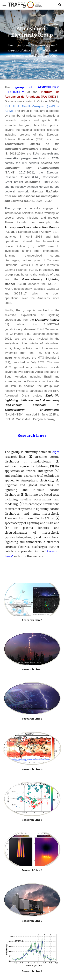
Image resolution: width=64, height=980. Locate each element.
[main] (32, 32)
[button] (4, 5)
